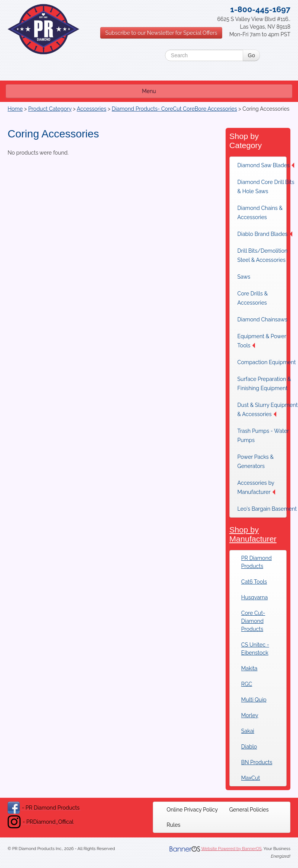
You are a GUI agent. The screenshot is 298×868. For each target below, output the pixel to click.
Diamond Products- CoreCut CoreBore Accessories (174, 109)
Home (15, 109)
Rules (173, 825)
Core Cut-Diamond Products (253, 621)
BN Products (257, 762)
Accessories (92, 109)
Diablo (249, 747)
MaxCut (251, 778)
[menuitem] (192, 810)
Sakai (248, 731)
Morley (250, 715)
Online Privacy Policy (192, 810)
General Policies (249, 810)
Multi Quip (254, 700)
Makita (249, 668)
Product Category (50, 109)
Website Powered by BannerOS (232, 849)
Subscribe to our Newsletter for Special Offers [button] (161, 33)
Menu (149, 91)
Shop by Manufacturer (253, 534)
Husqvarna (255, 597)
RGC (247, 684)
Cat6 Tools (254, 582)
